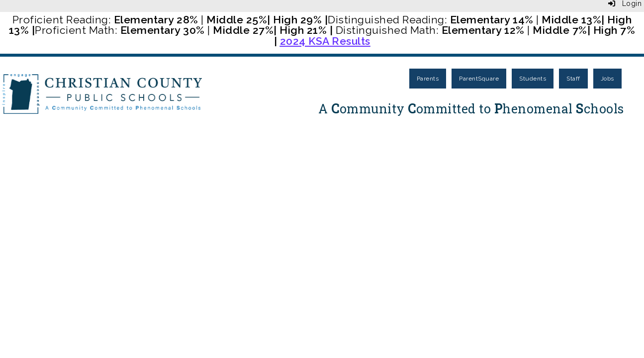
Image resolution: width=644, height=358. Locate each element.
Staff (573, 79)
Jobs (607, 79)
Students (533, 79)
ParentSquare (479, 79)
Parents (428, 79)
